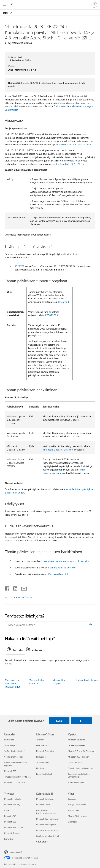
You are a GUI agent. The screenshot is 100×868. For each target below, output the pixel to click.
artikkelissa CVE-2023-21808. (75, 144)
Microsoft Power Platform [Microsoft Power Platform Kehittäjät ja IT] (47, 830)
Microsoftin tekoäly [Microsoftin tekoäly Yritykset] (13, 799)
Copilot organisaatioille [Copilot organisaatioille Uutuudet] (14, 757)
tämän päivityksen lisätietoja (64, 471)
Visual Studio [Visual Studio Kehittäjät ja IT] (42, 842)
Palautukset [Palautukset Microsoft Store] (41, 757)
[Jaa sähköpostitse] (22, 588)
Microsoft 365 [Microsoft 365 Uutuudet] (10, 771)
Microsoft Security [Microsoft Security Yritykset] (12, 805)
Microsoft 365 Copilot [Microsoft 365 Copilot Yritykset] (14, 827)
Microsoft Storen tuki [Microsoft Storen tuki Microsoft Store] (45, 751)
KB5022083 (64, 302)
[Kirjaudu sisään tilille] (94, 5)
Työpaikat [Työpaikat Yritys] (72, 799)
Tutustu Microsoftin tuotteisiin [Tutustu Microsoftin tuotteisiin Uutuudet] (17, 777)
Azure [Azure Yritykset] (7, 810)
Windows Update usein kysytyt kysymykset (67, 561)
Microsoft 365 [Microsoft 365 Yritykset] (10, 822)
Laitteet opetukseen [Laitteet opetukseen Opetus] (77, 745)
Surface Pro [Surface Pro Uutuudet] (9, 740)
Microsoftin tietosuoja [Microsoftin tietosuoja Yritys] (78, 816)
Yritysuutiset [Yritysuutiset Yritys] (73, 810)
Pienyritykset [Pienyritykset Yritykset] (10, 839)
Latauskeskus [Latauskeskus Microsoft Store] (42, 745)
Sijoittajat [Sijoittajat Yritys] (72, 822)
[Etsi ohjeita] (12, 5)
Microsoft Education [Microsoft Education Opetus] (77, 740)
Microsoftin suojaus (59, 682)
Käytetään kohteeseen (20, 43)
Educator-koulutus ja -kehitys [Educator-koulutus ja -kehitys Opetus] (81, 768)
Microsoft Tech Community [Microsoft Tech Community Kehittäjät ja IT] (48, 819)
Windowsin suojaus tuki (63, 567)
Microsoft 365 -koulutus (37, 682)
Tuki (6, 13)
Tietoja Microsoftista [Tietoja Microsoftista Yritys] (77, 805)
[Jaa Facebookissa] (7, 588)
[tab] (16, 650)
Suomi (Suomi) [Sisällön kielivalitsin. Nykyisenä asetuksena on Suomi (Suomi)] (16, 852)
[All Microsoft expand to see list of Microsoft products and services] (4, 5)
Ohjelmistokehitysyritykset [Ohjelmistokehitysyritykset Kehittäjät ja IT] (48, 836)
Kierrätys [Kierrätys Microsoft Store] (40, 768)
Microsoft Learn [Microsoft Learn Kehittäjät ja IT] (43, 805)
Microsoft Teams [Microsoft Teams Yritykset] (11, 833)
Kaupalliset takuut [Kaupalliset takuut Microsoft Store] (44, 774)
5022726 (20, 266)
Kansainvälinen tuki (59, 574)
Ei (81, 721)
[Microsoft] (50, 3)
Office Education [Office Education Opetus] (75, 762)
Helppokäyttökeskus (87, 680)
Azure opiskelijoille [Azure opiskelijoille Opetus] (76, 782)
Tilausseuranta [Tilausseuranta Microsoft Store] (43, 762)
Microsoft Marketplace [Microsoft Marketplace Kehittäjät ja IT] (46, 825)
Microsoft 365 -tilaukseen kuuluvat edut (13, 683)
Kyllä (59, 721)
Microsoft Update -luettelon (58, 450)
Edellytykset (60, 106)
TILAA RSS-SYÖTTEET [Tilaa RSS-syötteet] (21, 597)
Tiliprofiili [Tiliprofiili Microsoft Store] (40, 740)
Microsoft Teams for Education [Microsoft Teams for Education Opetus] (81, 751)
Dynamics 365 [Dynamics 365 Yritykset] (10, 816)
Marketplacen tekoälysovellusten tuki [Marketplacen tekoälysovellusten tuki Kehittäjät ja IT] (46, 812)
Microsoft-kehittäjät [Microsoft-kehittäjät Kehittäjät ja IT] (45, 799)
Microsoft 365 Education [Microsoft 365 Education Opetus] (79, 757)
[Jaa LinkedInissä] (14, 588)
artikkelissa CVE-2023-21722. (69, 164)
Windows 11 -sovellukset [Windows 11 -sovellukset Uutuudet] (15, 782)
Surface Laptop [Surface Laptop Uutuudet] (11, 745)
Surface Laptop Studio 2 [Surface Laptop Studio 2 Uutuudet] (14, 751)
